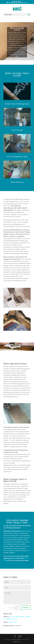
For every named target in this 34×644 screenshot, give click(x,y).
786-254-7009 (12, 622)
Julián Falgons (17, 639)
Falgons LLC (17, 642)
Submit (26, 607)
